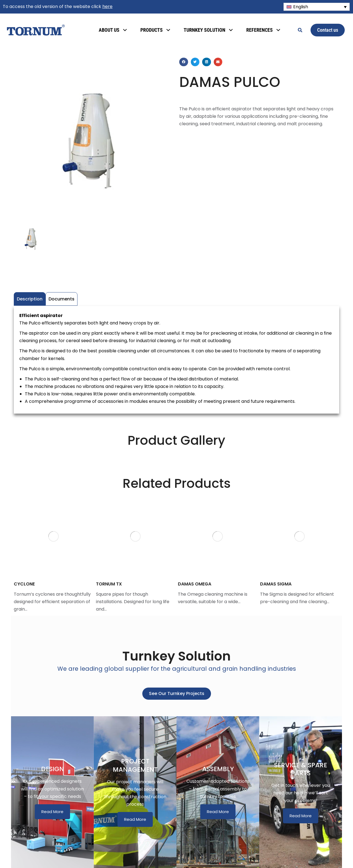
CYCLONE (24, 584)
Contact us (328, 30)
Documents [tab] (61, 299)
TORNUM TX (109, 584)
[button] (184, 62)
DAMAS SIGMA (276, 584)
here (107, 6)
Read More (52, 812)
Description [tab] (30, 299)
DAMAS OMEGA (195, 584)
